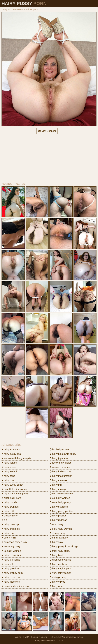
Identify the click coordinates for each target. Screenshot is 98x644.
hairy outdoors (59, 507)
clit (4, 520)
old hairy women (60, 498)
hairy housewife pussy (63, 454)
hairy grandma (10, 569)
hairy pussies (58, 516)
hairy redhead (59, 520)
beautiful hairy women (14, 489)
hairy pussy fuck (11, 555)
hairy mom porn (60, 489)
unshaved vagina (60, 560)
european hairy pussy (14, 542)
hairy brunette (10, 507)
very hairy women (61, 573)
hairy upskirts (58, 564)
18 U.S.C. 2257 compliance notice (67, 637)
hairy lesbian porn (61, 472)
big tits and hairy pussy (15, 494)
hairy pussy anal (11, 454)
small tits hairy (59, 538)
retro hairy (57, 524)
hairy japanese (59, 458)
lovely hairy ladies (61, 463)
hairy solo (56, 542)
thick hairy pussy (60, 551)
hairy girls (8, 564)
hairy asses (9, 467)
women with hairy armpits (16, 458)
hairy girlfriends (11, 560)
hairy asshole (10, 472)
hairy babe (8, 476)
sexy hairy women (61, 529)
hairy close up (10, 524)
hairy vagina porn (60, 569)
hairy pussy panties (62, 511)
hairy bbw (8, 480)
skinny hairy (58, 533)
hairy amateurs (11, 449)
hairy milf (56, 485)
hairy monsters (11, 582)
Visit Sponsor (47, 131)
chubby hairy (10, 516)
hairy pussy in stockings (64, 546)
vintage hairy (58, 577)
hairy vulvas (58, 582)
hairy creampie (11, 529)
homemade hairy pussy (15, 586)
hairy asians (9, 463)
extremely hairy (11, 546)
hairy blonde (9, 502)
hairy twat (56, 555)
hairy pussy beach (12, 485)
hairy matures (59, 480)
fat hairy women (11, 551)
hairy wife (56, 586)
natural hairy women (62, 494)
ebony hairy (9, 538)
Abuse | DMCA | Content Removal (31, 637)
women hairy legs (61, 467)
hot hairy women (60, 449)
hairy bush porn (11, 577)
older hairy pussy (60, 502)
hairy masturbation (61, 476)
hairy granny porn (12, 573)
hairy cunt (8, 533)
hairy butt (8, 511)
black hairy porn (11, 498)
